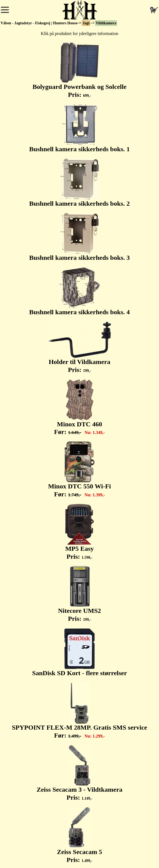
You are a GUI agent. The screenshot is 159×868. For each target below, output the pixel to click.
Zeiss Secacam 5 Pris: (79, 835)
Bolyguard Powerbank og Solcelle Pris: (79, 70)
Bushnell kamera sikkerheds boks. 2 (79, 183)
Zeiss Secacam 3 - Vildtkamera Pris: (79, 773)
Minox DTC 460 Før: (79, 407)
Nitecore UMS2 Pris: (80, 594)
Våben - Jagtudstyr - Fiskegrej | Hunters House (39, 23)
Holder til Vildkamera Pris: (80, 347)
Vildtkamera (106, 23)
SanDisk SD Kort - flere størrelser (80, 652)
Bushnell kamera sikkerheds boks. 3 (79, 237)
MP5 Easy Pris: (79, 532)
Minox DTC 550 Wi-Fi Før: (79, 470)
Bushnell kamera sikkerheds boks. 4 (79, 291)
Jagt (86, 23)
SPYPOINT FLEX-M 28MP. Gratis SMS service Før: (80, 711)
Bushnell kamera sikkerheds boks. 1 (79, 128)
